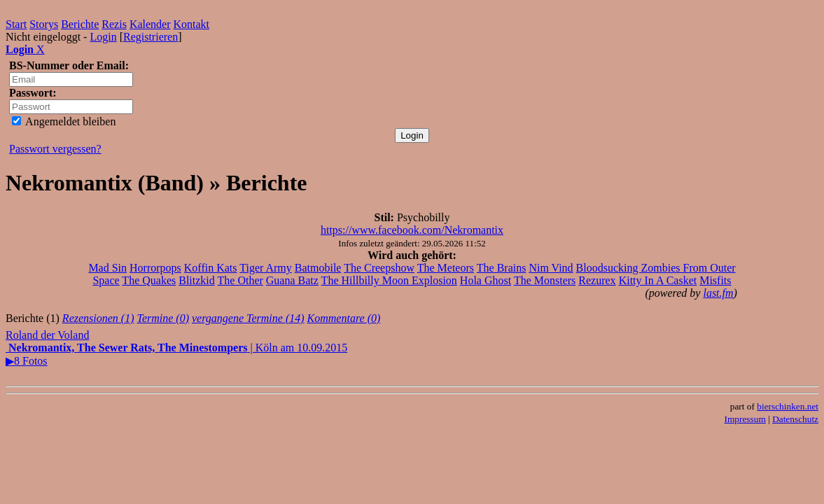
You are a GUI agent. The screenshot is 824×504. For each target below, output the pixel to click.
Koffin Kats (211, 268)
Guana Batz (292, 280)
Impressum (745, 419)
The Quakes (149, 280)
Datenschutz (795, 419)
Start (16, 24)
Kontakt (192, 24)
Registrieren (151, 37)
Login (103, 37)
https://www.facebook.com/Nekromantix (412, 230)
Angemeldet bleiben (64, 121)
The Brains (502, 268)
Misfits (715, 280)
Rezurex (597, 280)
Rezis (114, 24)
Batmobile (318, 268)
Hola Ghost (486, 280)
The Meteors (446, 268)
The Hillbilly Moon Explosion (389, 280)
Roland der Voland (47, 335)
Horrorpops (155, 268)
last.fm (718, 293)
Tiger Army (266, 268)
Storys (44, 24)
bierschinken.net (788, 406)
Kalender (150, 24)
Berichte (80, 24)
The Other (240, 280)
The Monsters (545, 280)
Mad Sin (107, 268)
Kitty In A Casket (658, 280)
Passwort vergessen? (55, 149)
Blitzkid (197, 280)
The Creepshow (379, 268)
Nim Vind (551, 268)
